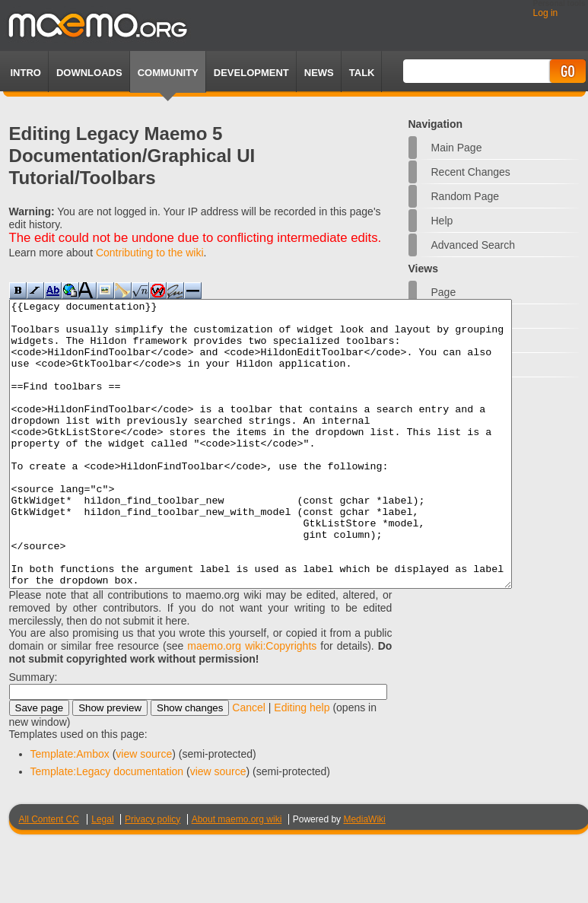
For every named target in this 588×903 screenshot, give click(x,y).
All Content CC (49, 876)
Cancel (249, 765)
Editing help (302, 765)
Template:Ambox (70, 811)
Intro (26, 73)
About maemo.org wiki (237, 876)
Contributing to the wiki (150, 253)
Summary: (33, 734)
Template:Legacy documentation (107, 828)
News (319, 73)
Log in (546, 13)
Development (251, 73)
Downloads (89, 73)
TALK (362, 73)
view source (144, 811)
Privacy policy (153, 876)
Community (168, 73)
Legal (102, 876)
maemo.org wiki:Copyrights (252, 703)
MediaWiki (364, 876)
